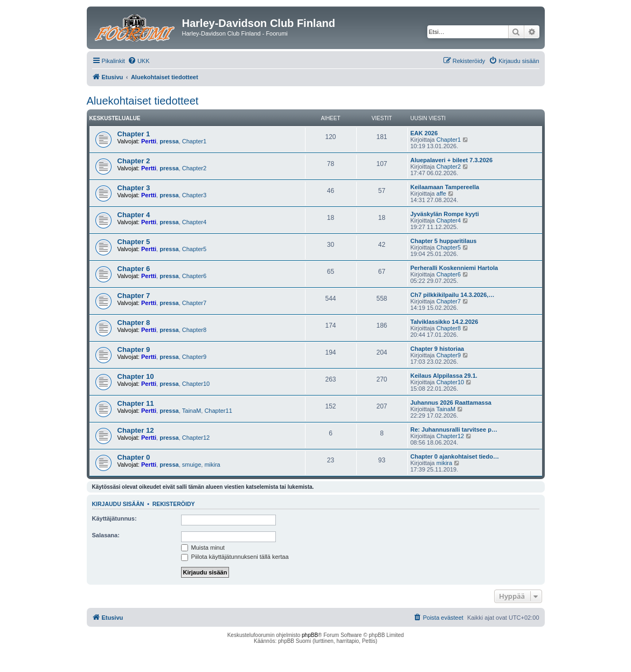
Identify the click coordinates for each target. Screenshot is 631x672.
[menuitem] (139, 61)
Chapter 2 (134, 161)
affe (441, 193)
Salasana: (106, 535)
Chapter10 (196, 384)
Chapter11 (218, 411)
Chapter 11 (136, 403)
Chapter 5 (134, 242)
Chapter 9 (134, 349)
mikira (212, 465)
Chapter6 (194, 276)
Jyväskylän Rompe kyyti (445, 214)
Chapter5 (194, 249)
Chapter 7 (134, 296)
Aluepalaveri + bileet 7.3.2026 (452, 160)
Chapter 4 (134, 215)
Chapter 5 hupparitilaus (444, 241)
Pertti (149, 141)
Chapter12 (196, 438)
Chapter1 (194, 141)
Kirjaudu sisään (118, 504)
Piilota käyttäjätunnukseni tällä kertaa (235, 557)
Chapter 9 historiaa (438, 349)
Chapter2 (194, 168)
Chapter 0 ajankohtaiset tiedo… (455, 456)
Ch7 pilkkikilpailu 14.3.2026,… (453, 295)
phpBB (310, 635)
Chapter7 (194, 303)
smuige (192, 465)
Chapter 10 (136, 376)
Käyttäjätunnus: (115, 518)
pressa (169, 141)
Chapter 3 (134, 188)
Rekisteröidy (174, 504)
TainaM (192, 411)
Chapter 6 (134, 269)
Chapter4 (194, 222)
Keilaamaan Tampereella (445, 187)
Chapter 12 (136, 430)
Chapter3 (194, 195)
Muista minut (203, 548)
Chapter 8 (134, 323)
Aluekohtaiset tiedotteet (143, 101)
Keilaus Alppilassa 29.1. (444, 376)
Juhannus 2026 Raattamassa (451, 403)
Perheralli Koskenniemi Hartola (455, 268)
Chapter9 (194, 357)
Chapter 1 (134, 134)
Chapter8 (194, 330)
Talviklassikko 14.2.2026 (445, 322)
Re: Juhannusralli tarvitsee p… (454, 429)
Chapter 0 (134, 457)
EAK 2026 (424, 133)
